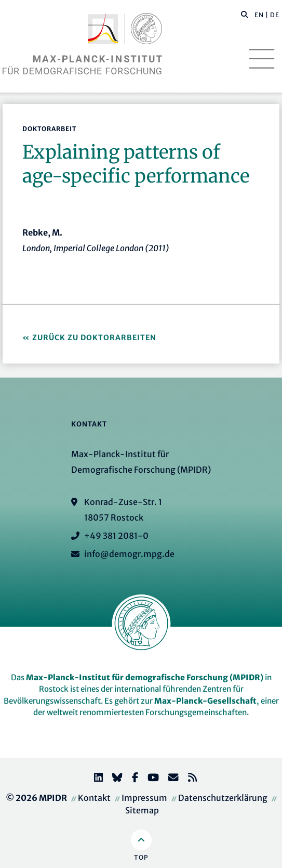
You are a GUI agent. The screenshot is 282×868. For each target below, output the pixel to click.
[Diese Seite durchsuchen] (239, 15)
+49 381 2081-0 (116, 536)
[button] (245, 14)
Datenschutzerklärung (223, 798)
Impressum (144, 798)
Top (141, 857)
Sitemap (142, 810)
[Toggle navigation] (262, 59)
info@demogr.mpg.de (129, 554)
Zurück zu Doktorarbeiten (94, 338)
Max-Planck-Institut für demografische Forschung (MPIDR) (145, 677)
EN (259, 15)
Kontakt (94, 798)
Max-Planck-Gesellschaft (205, 701)
